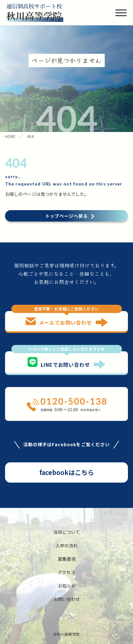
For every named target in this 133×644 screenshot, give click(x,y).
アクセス (66, 572)
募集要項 (67, 559)
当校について (67, 532)
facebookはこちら (67, 472)
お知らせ (67, 586)
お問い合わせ (67, 599)
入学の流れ (67, 546)
